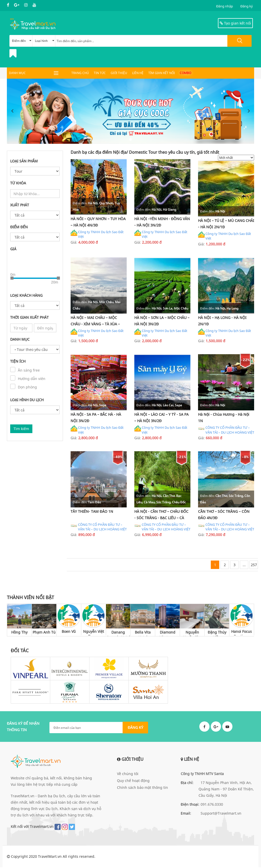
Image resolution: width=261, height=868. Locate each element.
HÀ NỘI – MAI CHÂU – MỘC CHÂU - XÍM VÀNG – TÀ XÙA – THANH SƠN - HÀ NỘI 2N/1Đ (95, 322)
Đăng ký (247, 6)
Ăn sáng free (29, 370)
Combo (185, 73)
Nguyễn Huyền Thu (192, 634)
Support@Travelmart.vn (221, 814)
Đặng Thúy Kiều (217, 634)
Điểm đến (22, 41)
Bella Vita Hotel (143, 634)
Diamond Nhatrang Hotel (168, 634)
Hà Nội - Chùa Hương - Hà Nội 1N (224, 418)
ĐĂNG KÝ (135, 728)
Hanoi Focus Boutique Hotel (242, 633)
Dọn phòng (27, 387)
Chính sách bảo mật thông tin (142, 788)
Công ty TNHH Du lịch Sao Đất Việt (97, 234)
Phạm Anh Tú (44, 633)
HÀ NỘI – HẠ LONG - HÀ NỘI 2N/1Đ (222, 321)
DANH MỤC (17, 73)
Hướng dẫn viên (32, 379)
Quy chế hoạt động (133, 782)
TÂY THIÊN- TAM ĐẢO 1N (92, 512)
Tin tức (100, 73)
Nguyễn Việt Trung (94, 633)
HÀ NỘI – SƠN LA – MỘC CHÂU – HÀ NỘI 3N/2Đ (162, 321)
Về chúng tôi (128, 775)
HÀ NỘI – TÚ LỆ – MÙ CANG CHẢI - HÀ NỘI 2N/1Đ (226, 224)
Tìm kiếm (21, 429)
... (244, 566)
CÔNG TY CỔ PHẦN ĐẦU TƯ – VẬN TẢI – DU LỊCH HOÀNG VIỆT (226, 431)
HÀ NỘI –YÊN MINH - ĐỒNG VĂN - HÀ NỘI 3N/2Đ (162, 222)
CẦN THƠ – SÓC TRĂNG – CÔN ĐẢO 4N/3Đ (224, 515)
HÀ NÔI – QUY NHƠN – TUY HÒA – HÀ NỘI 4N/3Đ (98, 222)
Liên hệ (138, 73)
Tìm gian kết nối (162, 73)
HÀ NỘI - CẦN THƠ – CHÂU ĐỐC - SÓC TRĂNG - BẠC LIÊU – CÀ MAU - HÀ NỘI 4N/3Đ (161, 516)
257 (254, 566)
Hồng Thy (19, 633)
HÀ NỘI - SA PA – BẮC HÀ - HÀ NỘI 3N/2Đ (96, 418)
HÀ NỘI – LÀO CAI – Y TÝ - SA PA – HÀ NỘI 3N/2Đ (161, 418)
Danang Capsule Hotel (118, 634)
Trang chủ (80, 73)
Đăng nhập (225, 6)
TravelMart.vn (50, 857)
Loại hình (45, 41)
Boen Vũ (69, 632)
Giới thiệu (119, 73)
